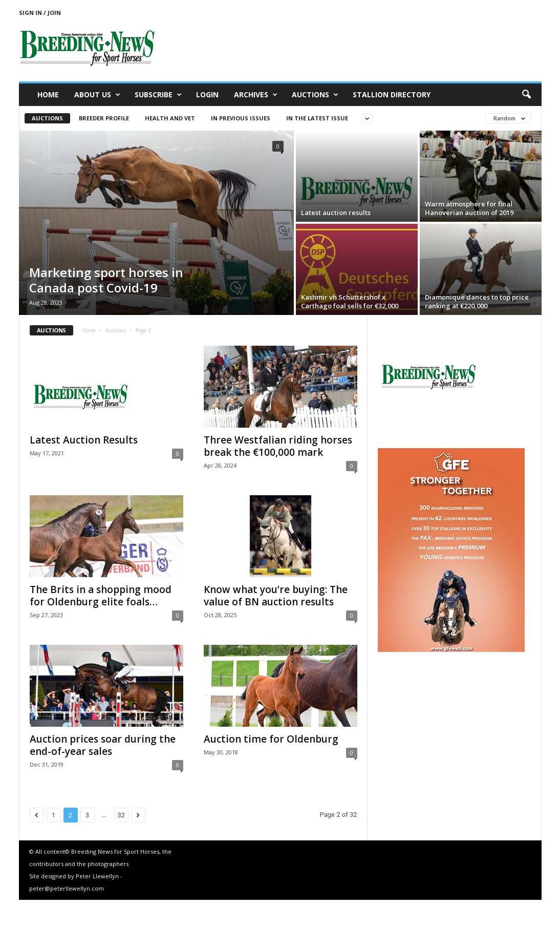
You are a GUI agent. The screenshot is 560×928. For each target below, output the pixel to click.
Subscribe (158, 95)
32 (121, 815)
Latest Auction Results (84, 440)
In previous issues (241, 118)
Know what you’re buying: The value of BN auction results (276, 596)
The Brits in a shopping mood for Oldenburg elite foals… (101, 596)
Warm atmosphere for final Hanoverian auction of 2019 (469, 208)
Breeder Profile (104, 118)
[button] (526, 95)
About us (97, 95)
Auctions (315, 95)
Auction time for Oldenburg (271, 739)
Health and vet (170, 118)
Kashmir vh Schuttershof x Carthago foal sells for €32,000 (350, 301)
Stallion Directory (392, 94)
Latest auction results (336, 213)
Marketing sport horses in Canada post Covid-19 (106, 280)
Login (207, 94)
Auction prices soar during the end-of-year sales (103, 745)
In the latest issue (317, 118)
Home (48, 94)
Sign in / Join (40, 13)
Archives (256, 95)
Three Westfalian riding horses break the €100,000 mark (278, 446)
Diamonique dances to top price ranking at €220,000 (477, 301)
